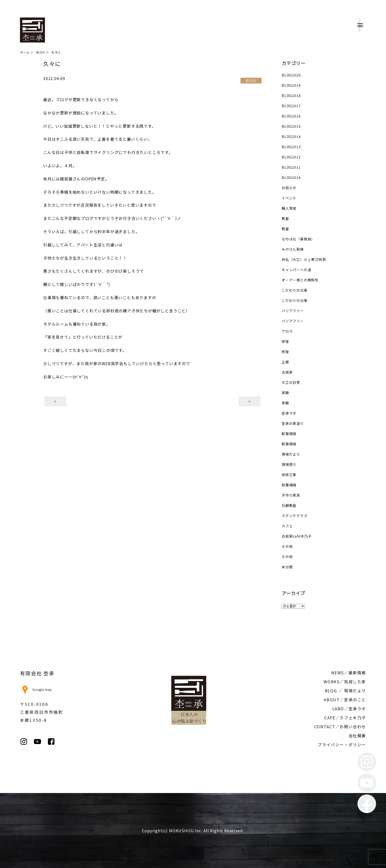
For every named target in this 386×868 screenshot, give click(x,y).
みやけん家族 (293, 249)
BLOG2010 (291, 177)
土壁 (285, 362)
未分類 (287, 567)
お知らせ (289, 188)
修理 (285, 341)
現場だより (291, 454)
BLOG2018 (291, 95)
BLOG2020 (291, 75)
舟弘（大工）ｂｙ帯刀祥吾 (304, 259)
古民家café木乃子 (297, 536)
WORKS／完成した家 (345, 682)
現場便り (289, 464)
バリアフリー (293, 311)
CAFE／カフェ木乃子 (345, 718)
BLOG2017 (291, 106)
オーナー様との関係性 (300, 280)
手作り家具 (291, 495)
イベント (289, 198)
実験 (285, 393)
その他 (287, 546)
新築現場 (289, 434)
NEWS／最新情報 (349, 673)
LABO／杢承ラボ (349, 709)
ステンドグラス (295, 516)
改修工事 (289, 475)
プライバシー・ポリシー (342, 745)
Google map (36, 689)
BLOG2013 (291, 147)
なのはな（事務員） (298, 239)
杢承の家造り (293, 423)
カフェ (287, 526)
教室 (285, 218)
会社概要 (357, 736)
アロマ (287, 331)
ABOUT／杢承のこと (345, 700)
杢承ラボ (289, 413)
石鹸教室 (289, 505)
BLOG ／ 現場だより (345, 691)
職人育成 (289, 208)
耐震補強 (289, 485)
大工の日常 (291, 382)
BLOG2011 (291, 167)
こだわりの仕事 (295, 290)
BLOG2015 (291, 126)
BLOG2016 (291, 116)
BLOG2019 (291, 85)
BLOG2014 (291, 136)
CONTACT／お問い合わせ (340, 727)
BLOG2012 (291, 157)
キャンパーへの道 (296, 270)
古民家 (287, 372)
